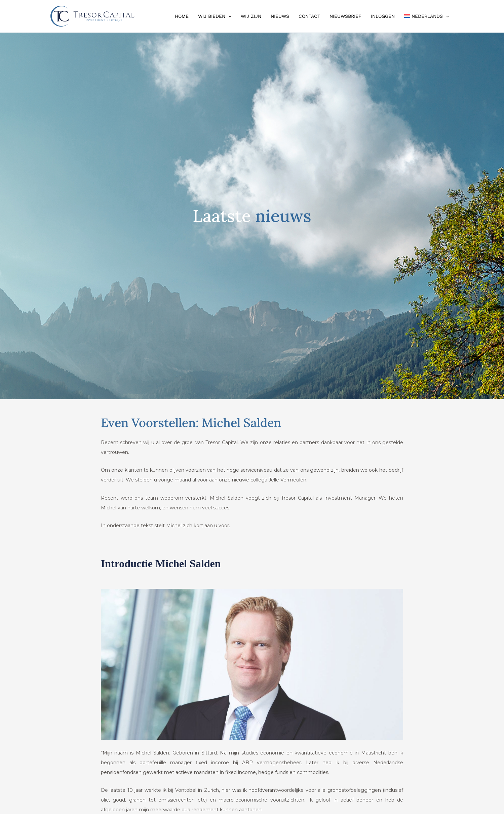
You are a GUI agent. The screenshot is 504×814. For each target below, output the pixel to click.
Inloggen (383, 16)
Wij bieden (215, 16)
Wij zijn (251, 16)
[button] (228, 16)
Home (182, 16)
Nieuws (280, 16)
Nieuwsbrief (345, 16)
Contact (309, 16)
